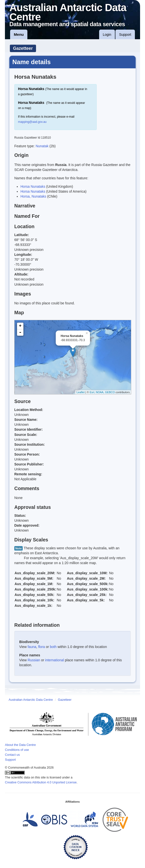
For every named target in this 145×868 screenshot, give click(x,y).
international (54, 660)
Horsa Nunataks (33, 186)
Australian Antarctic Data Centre (31, 700)
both (53, 647)
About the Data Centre (20, 745)
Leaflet (81, 392)
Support (125, 35)
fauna (32, 647)
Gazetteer (23, 48)
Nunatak (42, 146)
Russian (34, 660)
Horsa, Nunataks (33, 196)
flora (42, 647)
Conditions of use (17, 750)
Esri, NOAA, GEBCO (102, 392)
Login (107, 35)
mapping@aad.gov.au (32, 122)
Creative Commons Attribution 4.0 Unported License (41, 782)
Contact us (12, 755)
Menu (19, 34)
